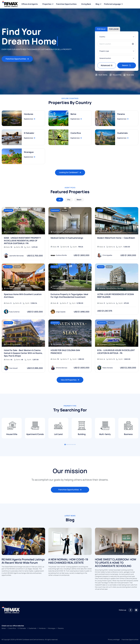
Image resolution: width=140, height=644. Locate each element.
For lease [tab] (114, 29)
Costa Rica (12, 628)
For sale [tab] (101, 29)
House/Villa (115, 75)
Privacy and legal (114, 639)
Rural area (128, 75)
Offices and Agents (30, 4)
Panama (61, 628)
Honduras (42, 628)
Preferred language (112, 4)
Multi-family (101, 75)
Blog (97, 4)
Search (127, 65)
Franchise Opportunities (66, 4)
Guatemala (32, 628)
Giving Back (86, 4)
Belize (4, 628)
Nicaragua (52, 628)
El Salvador (22, 628)
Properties (47, 4)
